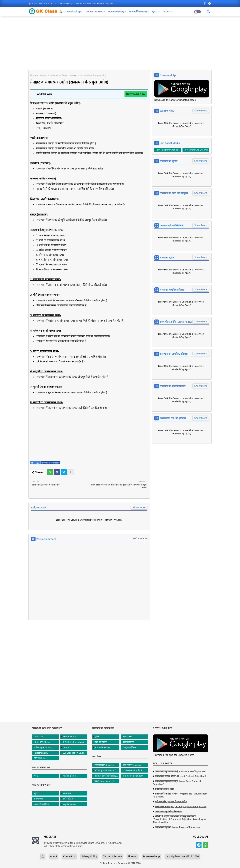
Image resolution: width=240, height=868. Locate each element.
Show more (139, 507)
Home (33, 75)
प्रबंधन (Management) (104, 781)
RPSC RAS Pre (69, 736)
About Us (39, 3)
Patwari (66, 747)
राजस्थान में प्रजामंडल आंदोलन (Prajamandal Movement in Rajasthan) (180, 795)
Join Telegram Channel (167, 150)
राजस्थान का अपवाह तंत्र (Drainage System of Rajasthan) (181, 806)
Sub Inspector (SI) (43, 747)
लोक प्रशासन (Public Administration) (135, 770)
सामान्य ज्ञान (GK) (116, 11)
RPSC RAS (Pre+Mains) (73, 742)
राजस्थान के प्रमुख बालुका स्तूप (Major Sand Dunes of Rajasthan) (177, 783)
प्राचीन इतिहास (68, 799)
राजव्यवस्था (38, 799)
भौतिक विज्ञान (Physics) (104, 765)
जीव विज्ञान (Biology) (132, 765)
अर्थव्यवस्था (67, 793)
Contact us (52, 3)
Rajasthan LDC (41, 753)
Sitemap (80, 3)
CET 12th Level (41, 758)
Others (167, 11)
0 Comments (140, 538)
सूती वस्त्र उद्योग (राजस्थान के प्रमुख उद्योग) (171, 801)
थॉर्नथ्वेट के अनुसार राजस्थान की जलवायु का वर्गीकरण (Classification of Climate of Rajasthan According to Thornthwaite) (179, 819)
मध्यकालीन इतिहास (41, 804)
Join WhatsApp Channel (196, 150)
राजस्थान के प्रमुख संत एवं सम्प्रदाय (168, 811)
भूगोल (36, 776)
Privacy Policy (66, 3)
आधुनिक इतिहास (69, 776)
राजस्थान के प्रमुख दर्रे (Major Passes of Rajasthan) (178, 827)
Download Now (136, 94)
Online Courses (94, 11)
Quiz (155, 11)
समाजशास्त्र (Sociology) (133, 776)
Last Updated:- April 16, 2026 (101, 3)
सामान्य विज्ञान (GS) (138, 11)
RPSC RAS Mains (42, 742)
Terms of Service (112, 856)
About (54, 856)
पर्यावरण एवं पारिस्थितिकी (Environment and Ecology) (107, 776)
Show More (201, 111)
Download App (74, 11)
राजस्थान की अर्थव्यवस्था (49, 75)
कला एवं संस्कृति (101, 742)
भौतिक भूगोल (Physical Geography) (107, 770)
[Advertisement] (120, 43)
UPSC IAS (38, 736)
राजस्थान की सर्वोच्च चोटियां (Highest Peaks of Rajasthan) (180, 776)
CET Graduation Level (73, 753)
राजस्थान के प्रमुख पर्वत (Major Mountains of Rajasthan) (180, 771)
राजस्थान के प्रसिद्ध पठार (164, 789)
